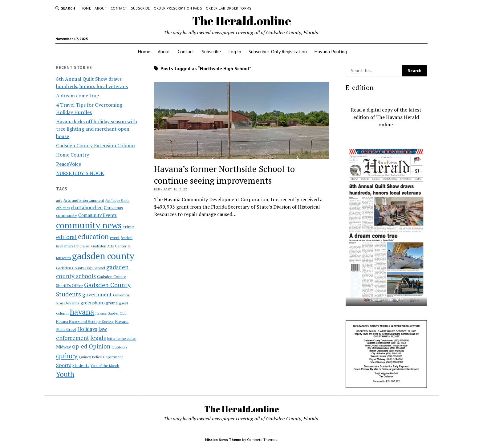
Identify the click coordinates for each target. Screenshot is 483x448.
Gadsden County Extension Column (95, 145)
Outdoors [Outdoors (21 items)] (120, 347)
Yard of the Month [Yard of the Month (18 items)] (105, 366)
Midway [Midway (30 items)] (63, 347)
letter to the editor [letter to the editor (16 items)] (122, 339)
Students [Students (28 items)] (81, 365)
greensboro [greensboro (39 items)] (93, 303)
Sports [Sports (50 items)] (64, 365)
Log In (235, 51)
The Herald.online (242, 21)
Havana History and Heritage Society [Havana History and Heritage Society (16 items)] (85, 322)
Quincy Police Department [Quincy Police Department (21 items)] (101, 357)
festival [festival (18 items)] (127, 238)
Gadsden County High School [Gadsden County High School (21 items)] (81, 268)
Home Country (73, 155)
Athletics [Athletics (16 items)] (63, 208)
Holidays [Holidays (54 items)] (87, 329)
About (101, 8)
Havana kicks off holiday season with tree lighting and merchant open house (97, 129)
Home (86, 8)
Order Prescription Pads (178, 8)
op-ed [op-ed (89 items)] (80, 346)
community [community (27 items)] (67, 215)
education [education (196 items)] (93, 236)
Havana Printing (331, 51)
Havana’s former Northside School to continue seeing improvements (224, 175)
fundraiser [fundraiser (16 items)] (82, 246)
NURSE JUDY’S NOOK (80, 173)
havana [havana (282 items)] (82, 312)
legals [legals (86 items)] (98, 338)
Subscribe (140, 8)
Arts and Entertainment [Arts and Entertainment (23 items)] (84, 200)
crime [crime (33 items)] (128, 227)
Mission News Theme (223, 440)
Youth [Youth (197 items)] (65, 374)
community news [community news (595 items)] (89, 225)
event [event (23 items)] (115, 238)
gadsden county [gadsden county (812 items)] (103, 256)
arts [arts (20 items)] (59, 200)
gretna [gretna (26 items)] (112, 303)
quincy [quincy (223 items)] (67, 356)
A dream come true (77, 96)
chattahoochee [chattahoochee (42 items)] (87, 207)
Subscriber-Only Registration (278, 51)
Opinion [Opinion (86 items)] (99, 346)
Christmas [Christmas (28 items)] (113, 208)
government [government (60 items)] (97, 294)
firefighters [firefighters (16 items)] (65, 246)
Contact (119, 8)
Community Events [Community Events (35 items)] (97, 215)
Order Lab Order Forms (229, 8)
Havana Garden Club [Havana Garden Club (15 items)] (111, 313)
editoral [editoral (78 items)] (66, 237)
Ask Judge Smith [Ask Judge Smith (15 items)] (117, 201)
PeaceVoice (69, 164)
